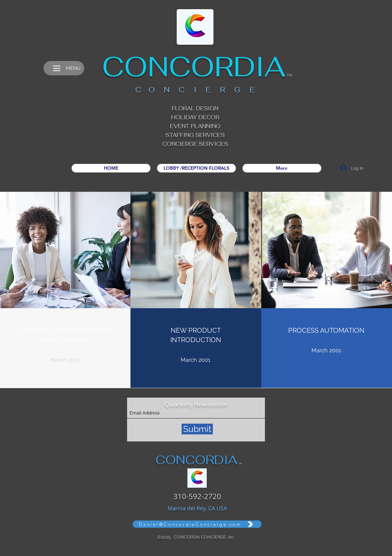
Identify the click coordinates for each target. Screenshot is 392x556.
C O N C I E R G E (195, 90)
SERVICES (213, 144)
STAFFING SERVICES (195, 135)
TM (289, 75)
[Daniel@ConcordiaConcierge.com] (197, 524)
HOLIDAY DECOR (195, 117)
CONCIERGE (181, 144)
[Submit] (197, 429)
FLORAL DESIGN (195, 108)
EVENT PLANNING (195, 126)
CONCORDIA (194, 66)
